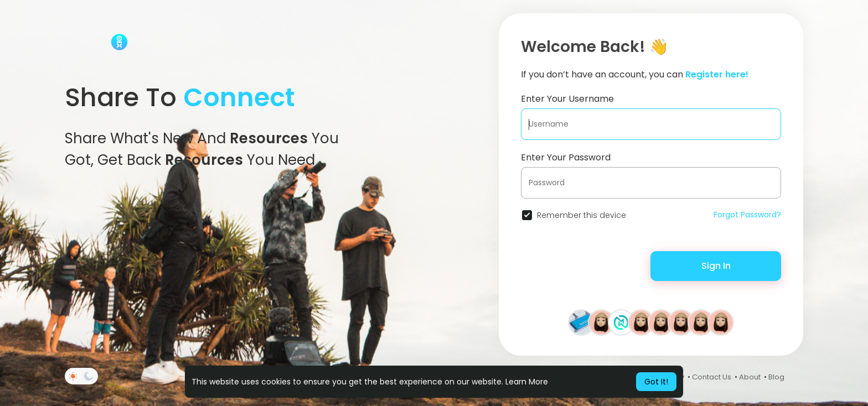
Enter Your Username (567, 99)
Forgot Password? (747, 215)
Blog (776, 377)
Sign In (716, 266)
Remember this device (582, 215)
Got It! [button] (656, 382)
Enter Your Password (566, 157)
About (750, 377)
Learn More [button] (527, 382)
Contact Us (712, 377)
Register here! (717, 74)
